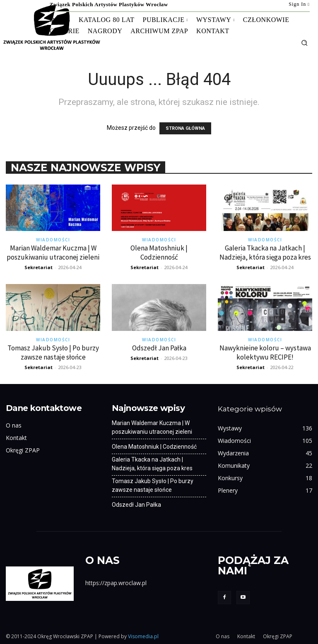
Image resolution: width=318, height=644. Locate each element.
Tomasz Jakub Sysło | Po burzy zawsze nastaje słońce (53, 352)
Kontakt (16, 438)
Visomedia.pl (143, 636)
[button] (304, 43)
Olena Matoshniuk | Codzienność (159, 253)
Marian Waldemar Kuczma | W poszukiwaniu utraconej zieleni (53, 253)
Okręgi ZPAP (23, 450)
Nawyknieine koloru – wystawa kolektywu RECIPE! (265, 352)
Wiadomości (53, 240)
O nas (14, 425)
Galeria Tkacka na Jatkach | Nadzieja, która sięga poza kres (265, 253)
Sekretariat (39, 267)
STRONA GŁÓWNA (185, 128)
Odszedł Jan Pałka (159, 348)
